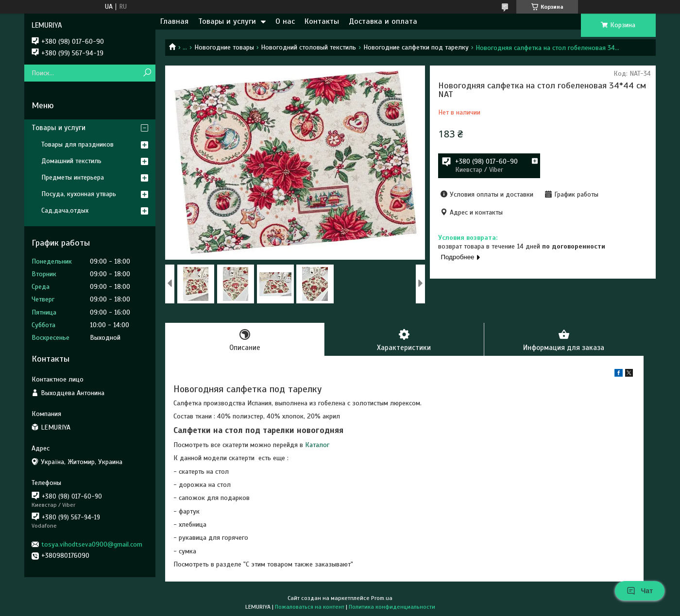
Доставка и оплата (383, 21)
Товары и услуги (227, 21)
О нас (285, 21)
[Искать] (147, 73)
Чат (640, 591)
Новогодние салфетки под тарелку (416, 47)
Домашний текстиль (71, 161)
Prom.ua (382, 598)
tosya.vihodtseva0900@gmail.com (92, 544)
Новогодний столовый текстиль (308, 47)
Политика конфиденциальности (392, 607)
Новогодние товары (224, 47)
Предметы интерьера (73, 177)
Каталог (317, 445)
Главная (174, 21)
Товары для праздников (77, 144)
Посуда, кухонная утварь (79, 194)
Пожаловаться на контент (310, 607)
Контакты (322, 21)
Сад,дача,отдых (65, 210)
